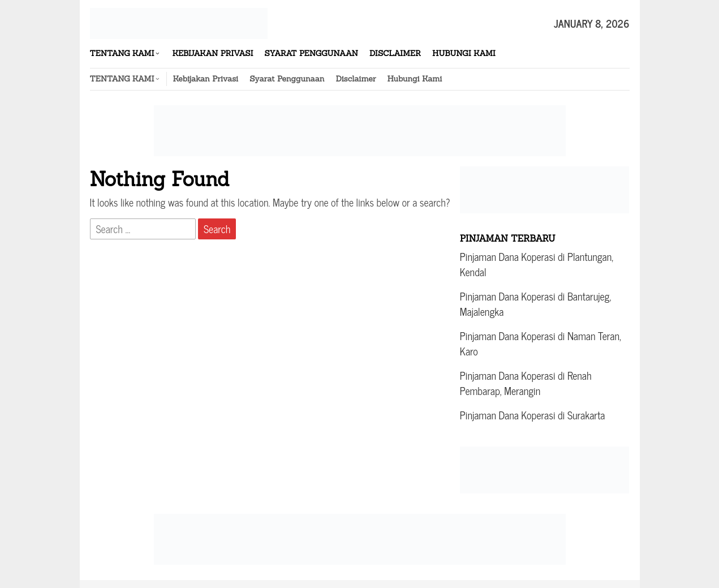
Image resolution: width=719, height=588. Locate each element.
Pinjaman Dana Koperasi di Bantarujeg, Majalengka (535, 304)
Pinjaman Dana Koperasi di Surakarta (533, 415)
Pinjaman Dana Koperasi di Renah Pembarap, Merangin (526, 383)
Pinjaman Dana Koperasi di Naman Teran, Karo (541, 343)
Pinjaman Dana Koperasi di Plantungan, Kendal (537, 264)
